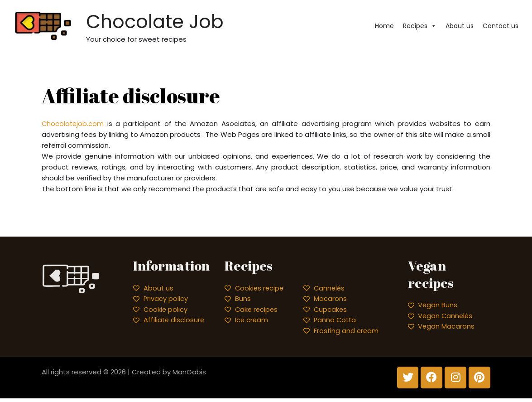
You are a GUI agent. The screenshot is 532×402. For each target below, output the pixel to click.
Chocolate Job (185, 21)
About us (460, 27)
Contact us (501, 27)
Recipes (420, 27)
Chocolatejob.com (73, 125)
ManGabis (189, 375)
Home (384, 27)
